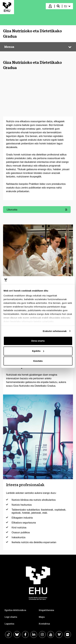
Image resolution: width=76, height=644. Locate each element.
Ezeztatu (38, 361)
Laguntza (9, 624)
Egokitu (38, 351)
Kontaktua (44, 624)
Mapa (42, 617)
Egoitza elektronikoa (15, 610)
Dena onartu (38, 341)
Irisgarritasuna (46, 610)
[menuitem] (67, 6)
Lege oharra (11, 617)
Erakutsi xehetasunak (55, 331)
